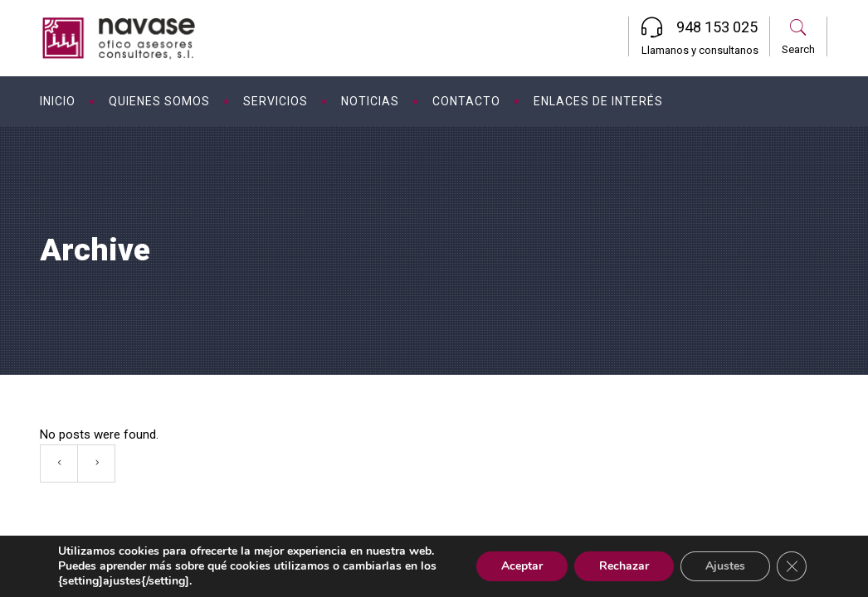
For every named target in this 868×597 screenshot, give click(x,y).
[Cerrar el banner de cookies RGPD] (792, 566)
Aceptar (522, 566)
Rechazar (624, 566)
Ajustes (725, 566)
